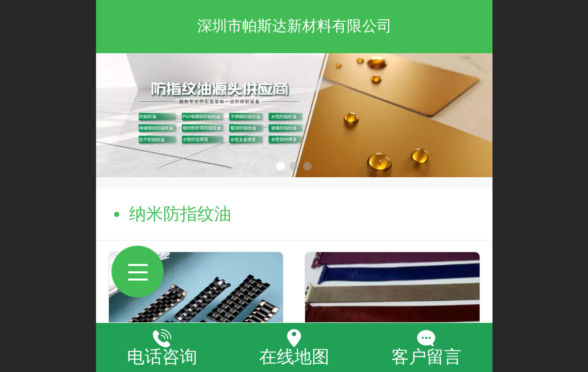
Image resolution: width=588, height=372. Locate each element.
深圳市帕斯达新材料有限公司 (295, 26)
